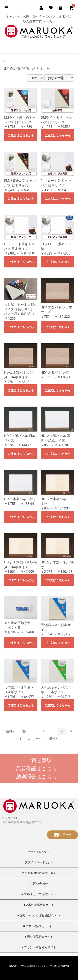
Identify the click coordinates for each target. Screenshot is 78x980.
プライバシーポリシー (39, 862)
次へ (39, 739)
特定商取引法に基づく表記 (39, 873)
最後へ (54, 739)
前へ (25, 731)
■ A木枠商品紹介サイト (39, 905)
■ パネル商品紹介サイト (39, 926)
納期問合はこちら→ (39, 777)
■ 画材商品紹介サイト (39, 937)
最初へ (10, 731)
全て (5, 61)
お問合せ (62, 835)
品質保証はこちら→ (39, 769)
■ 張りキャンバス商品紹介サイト (39, 915)
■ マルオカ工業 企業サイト (39, 894)
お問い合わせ (39, 884)
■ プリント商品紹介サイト (39, 947)
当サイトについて (39, 852)
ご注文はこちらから (21, 135)
